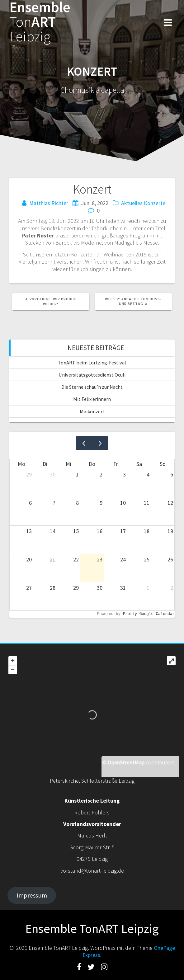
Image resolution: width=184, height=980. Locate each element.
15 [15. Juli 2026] (76, 531)
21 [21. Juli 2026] (53, 559)
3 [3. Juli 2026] (124, 474)
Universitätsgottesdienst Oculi (92, 375)
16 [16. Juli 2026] (100, 531)
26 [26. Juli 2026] (170, 559)
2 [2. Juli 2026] (101, 474)
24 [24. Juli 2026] (123, 559)
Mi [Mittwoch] (68, 464)
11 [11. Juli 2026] (147, 503)
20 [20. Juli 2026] (29, 559)
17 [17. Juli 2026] (123, 531)
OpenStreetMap (126, 762)
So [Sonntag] (163, 464)
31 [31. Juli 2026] (123, 588)
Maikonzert (92, 411)
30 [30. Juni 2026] (53, 474)
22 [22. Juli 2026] (76, 559)
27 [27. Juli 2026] (29, 588)
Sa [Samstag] (139, 464)
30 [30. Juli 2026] (100, 588)
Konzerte (155, 203)
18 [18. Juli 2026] (147, 531)
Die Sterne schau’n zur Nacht (92, 387)
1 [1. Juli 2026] (77, 474)
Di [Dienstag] (45, 464)
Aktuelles (132, 203)
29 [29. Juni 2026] (29, 474)
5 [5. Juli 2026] (172, 474)
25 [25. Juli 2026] (147, 559)
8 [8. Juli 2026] (77, 503)
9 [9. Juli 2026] (101, 503)
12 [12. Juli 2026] (170, 503)
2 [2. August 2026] (172, 588)
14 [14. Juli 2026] (53, 531)
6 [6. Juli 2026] (30, 503)
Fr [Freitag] (116, 464)
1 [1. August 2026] (148, 588)
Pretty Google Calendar (149, 614)
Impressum (32, 895)
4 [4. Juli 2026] (148, 474)
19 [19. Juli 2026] (170, 531)
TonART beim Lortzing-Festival (92, 363)
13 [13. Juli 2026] (29, 531)
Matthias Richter (49, 203)
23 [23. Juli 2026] (100, 559)
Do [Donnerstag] (92, 464)
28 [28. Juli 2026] (53, 588)
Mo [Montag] (21, 464)
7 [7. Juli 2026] (54, 503)
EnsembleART (40, 22)
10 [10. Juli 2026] (123, 503)
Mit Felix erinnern (92, 399)
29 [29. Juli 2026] (76, 588)
